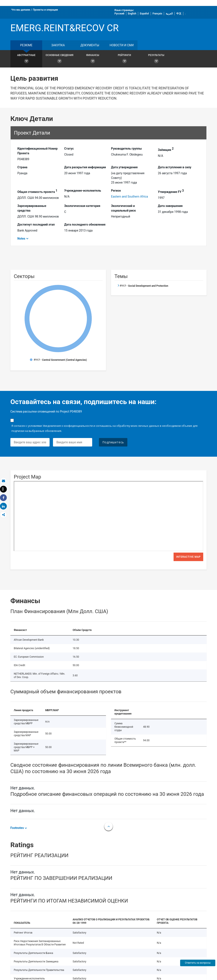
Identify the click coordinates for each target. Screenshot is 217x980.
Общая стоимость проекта (37, 191)
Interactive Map (188, 557)
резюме (26, 45)
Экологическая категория (82, 206)
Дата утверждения (124, 167)
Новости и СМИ (122, 45)
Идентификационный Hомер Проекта (38, 151)
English (132, 14)
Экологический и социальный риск (123, 208)
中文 (179, 14)
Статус (69, 149)
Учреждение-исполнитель (83, 191)
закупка (58, 45)
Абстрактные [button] (26, 59)
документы (90, 45)
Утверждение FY (171, 191)
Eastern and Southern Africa (129, 197)
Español (144, 14)
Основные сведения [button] (59, 59)
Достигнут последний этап (36, 225)
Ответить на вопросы (198, 963)
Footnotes (17, 828)
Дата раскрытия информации (85, 167)
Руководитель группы (126, 149)
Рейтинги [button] (124, 59)
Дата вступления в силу (175, 167)
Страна (22, 167)
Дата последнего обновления (85, 225)
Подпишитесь (113, 442)
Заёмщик (166, 149)
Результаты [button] (156, 59)
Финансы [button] (93, 59)
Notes (21, 239)
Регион (116, 191)
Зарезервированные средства (32, 208)
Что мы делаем (21, 10)
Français (157, 14)
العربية (169, 14)
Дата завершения (170, 206)
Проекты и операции (45, 10)
